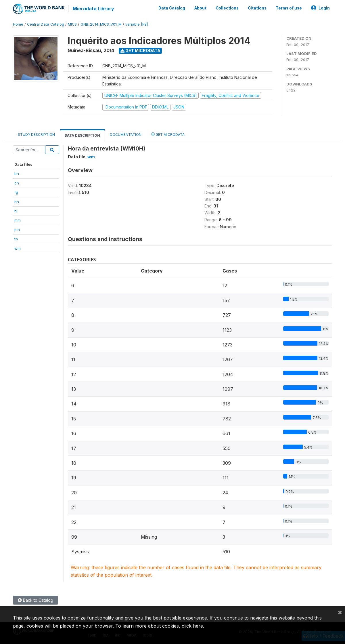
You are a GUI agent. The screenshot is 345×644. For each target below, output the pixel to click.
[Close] (340, 612)
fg (16, 192)
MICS (72, 24)
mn (17, 230)
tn (16, 239)
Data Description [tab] (82, 135)
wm (18, 248)
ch (17, 183)
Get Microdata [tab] (168, 134)
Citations (257, 8)
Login (320, 8)
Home (18, 24)
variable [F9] (137, 24)
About (200, 8)
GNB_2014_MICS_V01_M (101, 24)
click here (192, 626)
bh (17, 174)
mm (18, 220)
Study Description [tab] (36, 135)
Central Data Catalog (46, 24)
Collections (227, 8)
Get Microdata (140, 51)
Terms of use (289, 8)
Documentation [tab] (126, 135)
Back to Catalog (36, 600)
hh (17, 202)
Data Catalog (172, 8)
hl (16, 211)
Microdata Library (93, 9)
